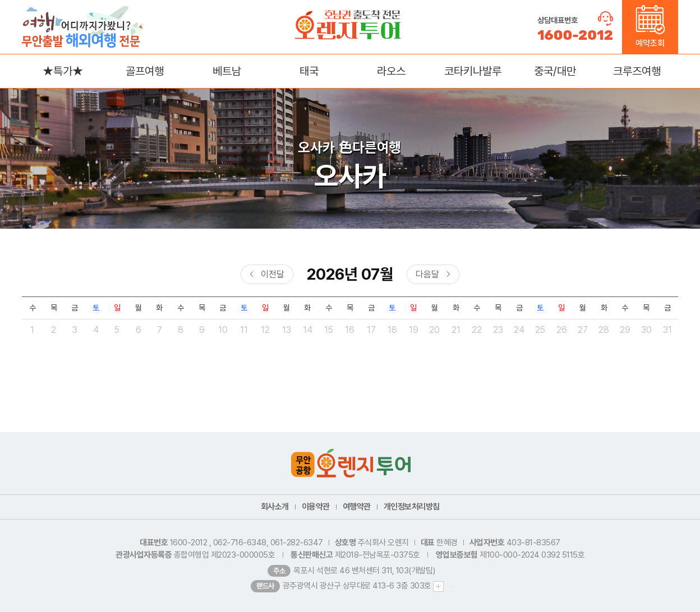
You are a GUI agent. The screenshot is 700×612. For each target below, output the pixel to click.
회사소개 (275, 507)
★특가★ (63, 71)
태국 (309, 71)
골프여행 (145, 71)
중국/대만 (555, 71)
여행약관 (357, 507)
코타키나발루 (473, 71)
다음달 (427, 274)
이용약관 (316, 507)
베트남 (227, 71)
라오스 (391, 71)
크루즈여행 (637, 71)
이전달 (273, 274)
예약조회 (650, 27)
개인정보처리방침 (412, 507)
